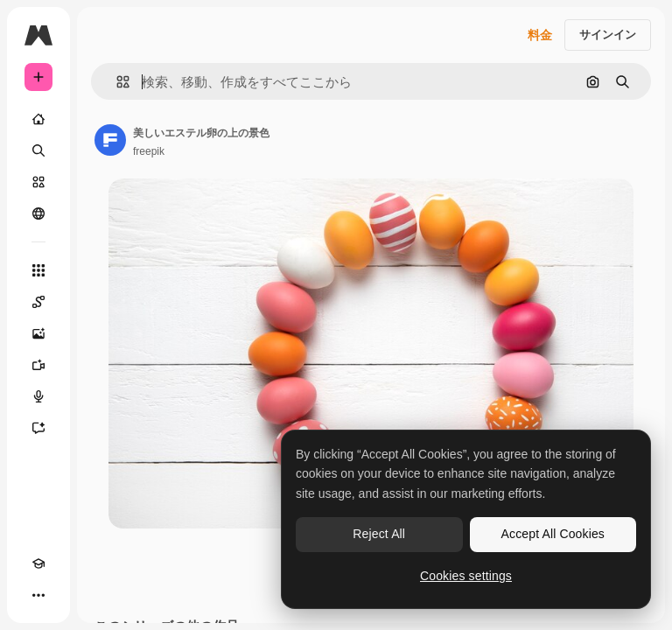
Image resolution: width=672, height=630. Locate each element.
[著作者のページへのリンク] (110, 140)
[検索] (38, 150)
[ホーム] (38, 119)
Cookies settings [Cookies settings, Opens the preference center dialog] (466, 576)
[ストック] (38, 182)
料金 (540, 35)
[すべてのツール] (38, 270)
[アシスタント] (38, 428)
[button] (116, 82)
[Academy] (38, 563)
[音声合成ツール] (38, 396)
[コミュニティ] (38, 213)
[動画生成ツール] (38, 365)
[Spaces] (38, 302)
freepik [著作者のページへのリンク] (149, 151)
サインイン (608, 35)
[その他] (38, 595)
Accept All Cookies (553, 534)
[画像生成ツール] (38, 333)
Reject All (379, 534)
